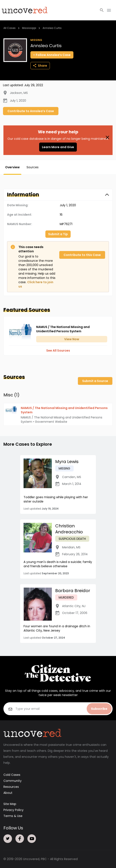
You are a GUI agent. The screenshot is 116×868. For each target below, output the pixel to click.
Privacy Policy (13, 810)
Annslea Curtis (52, 28)
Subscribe (99, 709)
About (8, 793)
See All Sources (58, 351)
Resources (11, 787)
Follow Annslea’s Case (52, 55)
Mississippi (29, 28)
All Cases (10, 28)
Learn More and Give (58, 147)
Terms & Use (13, 816)
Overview (12, 167)
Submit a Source (95, 381)
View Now (72, 339)
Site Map (10, 804)
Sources (33, 167)
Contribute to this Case (82, 255)
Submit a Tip (58, 234)
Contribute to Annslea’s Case (31, 111)
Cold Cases (12, 775)
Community (13, 781)
